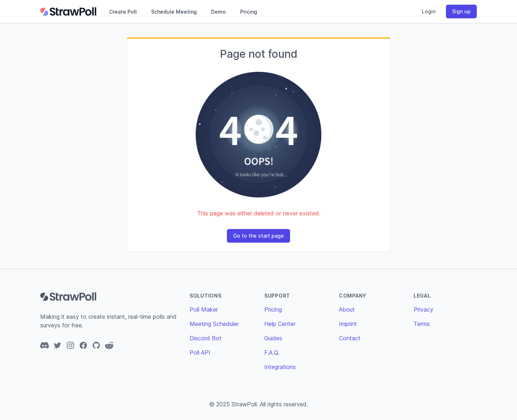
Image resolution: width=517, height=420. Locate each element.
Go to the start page (258, 236)
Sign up (461, 11)
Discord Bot (206, 338)
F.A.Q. (272, 353)
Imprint (348, 324)
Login (429, 11)
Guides (273, 338)
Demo (218, 12)
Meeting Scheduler (214, 324)
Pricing (249, 12)
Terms (422, 324)
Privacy (423, 309)
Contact (350, 338)
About (347, 309)
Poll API (200, 353)
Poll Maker (204, 309)
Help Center (280, 324)
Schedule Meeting (174, 12)
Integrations (280, 367)
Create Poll (123, 12)
